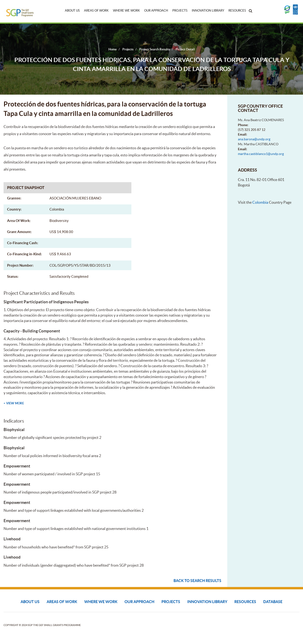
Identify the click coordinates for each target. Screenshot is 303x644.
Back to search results (197, 581)
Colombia (260, 202)
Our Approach (156, 11)
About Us (72, 11)
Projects (180, 11)
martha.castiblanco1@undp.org (261, 154)
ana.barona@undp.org (254, 139)
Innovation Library (208, 11)
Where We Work (126, 11)
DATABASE (273, 602)
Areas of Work (96, 11)
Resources (237, 11)
